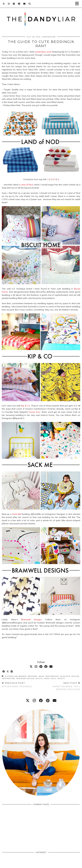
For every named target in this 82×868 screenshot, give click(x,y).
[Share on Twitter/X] (8, 672)
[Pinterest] (14, 4)
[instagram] (34, 700)
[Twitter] (4, 4)
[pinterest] (48, 700)
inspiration (8, 679)
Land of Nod (27, 185)
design (75, 676)
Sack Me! (17, 514)
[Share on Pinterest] (12, 672)
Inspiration (49, 37)
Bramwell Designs (31, 620)
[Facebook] (19, 4)
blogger (65, 676)
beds (42, 676)
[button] (78, 4)
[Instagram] (9, 4)
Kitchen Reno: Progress (17, 685)
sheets (61, 679)
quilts (39, 679)
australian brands (16, 676)
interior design (25, 679)
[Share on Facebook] (4, 672)
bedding (33, 676)
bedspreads (52, 676)
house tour (34, 412)
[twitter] (28, 700)
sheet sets (50, 679)
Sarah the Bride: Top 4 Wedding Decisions (61, 686)
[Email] (24, 4)
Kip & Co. (26, 406)
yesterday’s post (43, 52)
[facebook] (41, 700)
